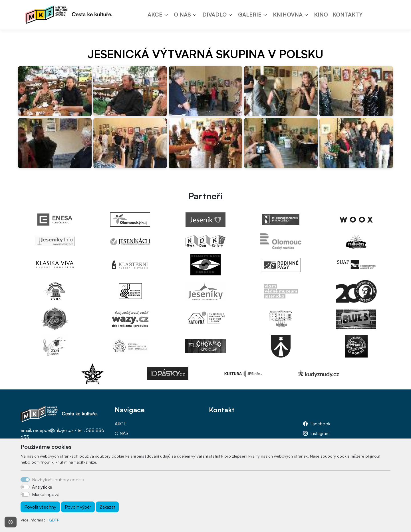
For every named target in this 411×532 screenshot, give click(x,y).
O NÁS (122, 433)
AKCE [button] (155, 15)
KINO (321, 15)
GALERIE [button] (250, 15)
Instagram (320, 433)
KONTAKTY (347, 15)
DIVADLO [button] (214, 15)
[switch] (25, 487)
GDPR (54, 520)
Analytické (42, 487)
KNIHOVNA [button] (288, 15)
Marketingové (46, 494)
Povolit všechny (40, 507)
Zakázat (107, 507)
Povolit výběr (78, 507)
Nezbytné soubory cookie (58, 480)
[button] (168, 15)
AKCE (121, 424)
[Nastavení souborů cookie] (11, 522)
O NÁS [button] (182, 15)
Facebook (320, 424)
